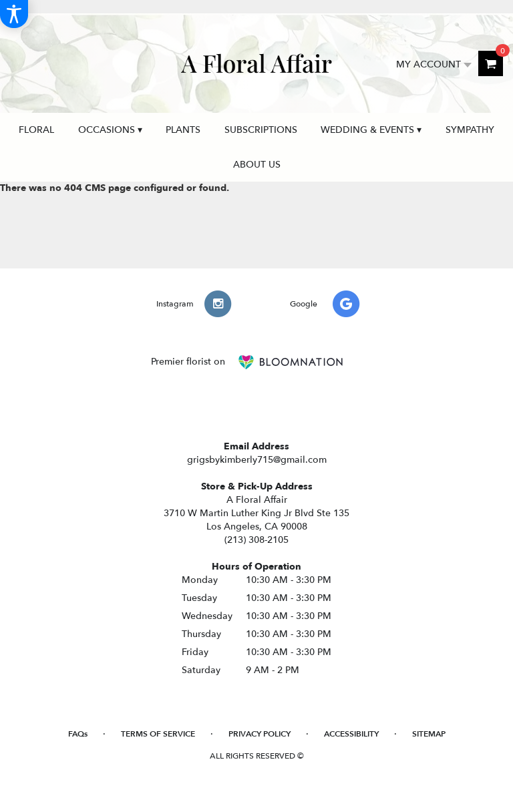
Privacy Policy (260, 734)
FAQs (78, 734)
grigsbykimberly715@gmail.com (257, 460)
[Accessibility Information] (14, 14)
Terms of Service (158, 734)
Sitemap (429, 734)
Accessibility (351, 734)
